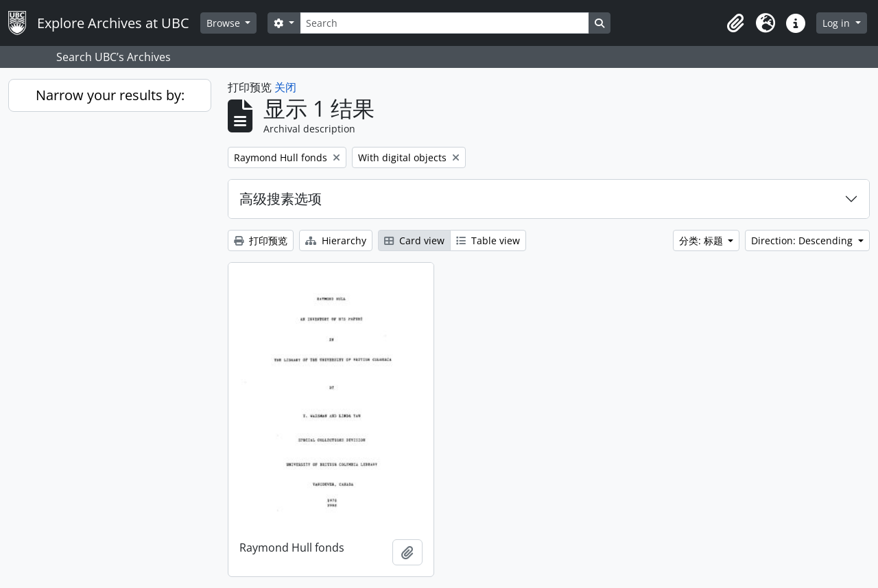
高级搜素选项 (281, 199)
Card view (414, 240)
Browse (225, 23)
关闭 (285, 87)
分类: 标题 (702, 240)
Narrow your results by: (110, 95)
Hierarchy (336, 240)
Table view (488, 240)
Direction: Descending (803, 240)
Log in (838, 23)
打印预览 (261, 240)
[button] (735, 23)
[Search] (444, 23)
